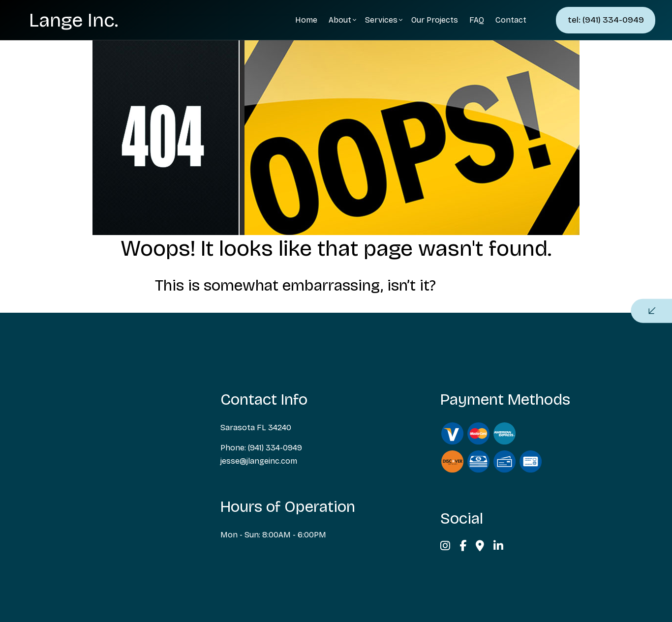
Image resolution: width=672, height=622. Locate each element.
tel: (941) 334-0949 (606, 20)
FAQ (477, 20)
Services (381, 20)
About (340, 20)
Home (306, 20)
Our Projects (435, 20)
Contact (511, 20)
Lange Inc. (74, 20)
